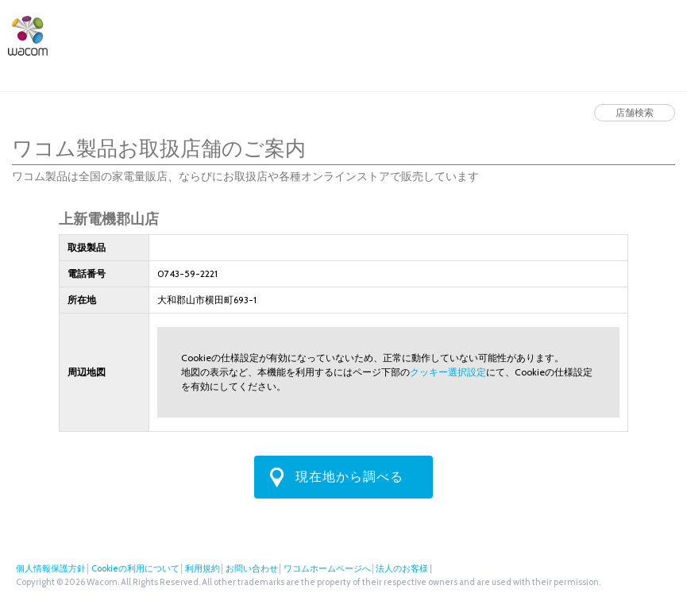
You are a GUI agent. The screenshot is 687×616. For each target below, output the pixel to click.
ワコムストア (411, 33)
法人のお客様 (563, 33)
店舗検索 (485, 33)
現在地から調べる (349, 477)
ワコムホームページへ (327, 568)
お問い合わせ (252, 568)
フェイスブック (645, 33)
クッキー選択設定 (448, 372)
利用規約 (203, 568)
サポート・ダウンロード (309, 33)
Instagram (671, 33)
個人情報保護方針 (51, 568)
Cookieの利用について (135, 568)
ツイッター (619, 33)
